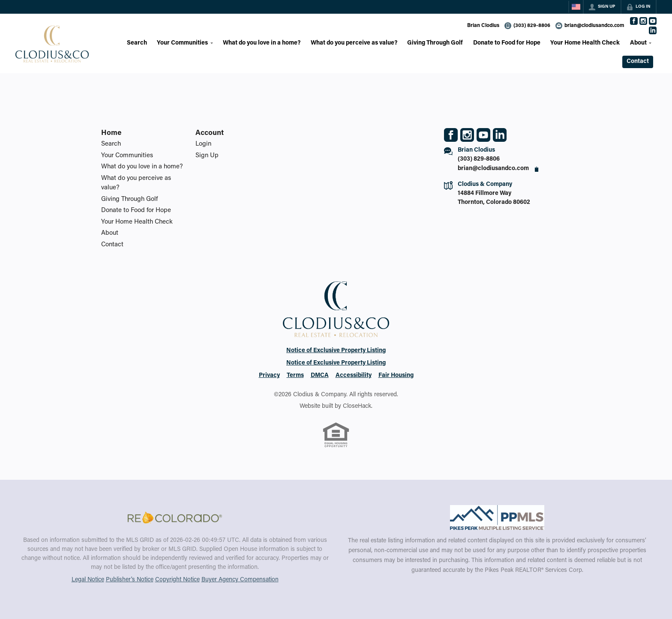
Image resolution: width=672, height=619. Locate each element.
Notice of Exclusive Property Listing (336, 351)
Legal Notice (88, 580)
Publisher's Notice (130, 580)
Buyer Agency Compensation (240, 580)
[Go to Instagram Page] (643, 21)
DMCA (320, 376)
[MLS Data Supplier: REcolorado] (175, 517)
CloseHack (357, 407)
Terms (295, 376)
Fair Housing (396, 376)
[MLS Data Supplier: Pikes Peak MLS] (497, 517)
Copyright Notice (177, 580)
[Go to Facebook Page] (634, 21)
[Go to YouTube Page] (653, 21)
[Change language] (576, 7)
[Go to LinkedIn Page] (653, 30)
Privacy (269, 376)
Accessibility (354, 376)
